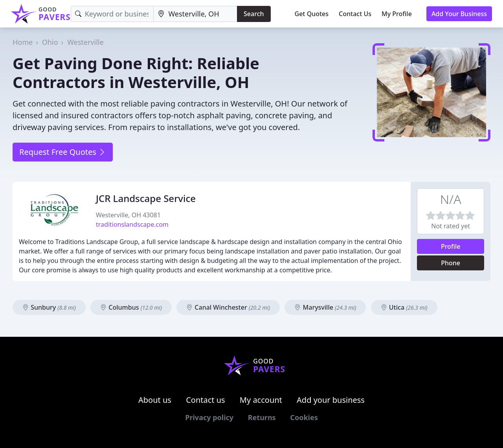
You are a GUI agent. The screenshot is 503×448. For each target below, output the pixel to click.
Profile (451, 246)
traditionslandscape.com (132, 224)
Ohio (50, 42)
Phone (451, 263)
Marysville (325, 307)
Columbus (131, 307)
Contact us (206, 400)
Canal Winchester (228, 307)
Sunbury (49, 307)
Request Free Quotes (63, 152)
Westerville (85, 42)
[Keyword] (112, 14)
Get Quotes (312, 14)
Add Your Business (459, 14)
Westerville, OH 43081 (128, 215)
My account (261, 400)
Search (254, 14)
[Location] (195, 14)
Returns (262, 417)
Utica (404, 307)
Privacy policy (209, 417)
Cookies (304, 417)
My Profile (397, 14)
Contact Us (355, 14)
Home (23, 42)
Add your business (331, 400)
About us (155, 400)
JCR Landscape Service (146, 198)
